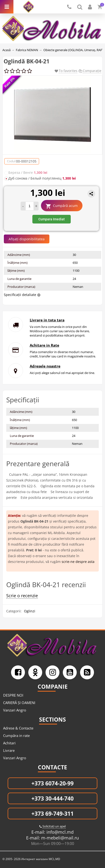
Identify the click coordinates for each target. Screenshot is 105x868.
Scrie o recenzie (22, 596)
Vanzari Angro (15, 710)
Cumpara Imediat (52, 219)
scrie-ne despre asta (78, 562)
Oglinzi (30, 611)
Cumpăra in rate (16, 735)
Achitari (9, 743)
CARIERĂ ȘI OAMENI (19, 703)
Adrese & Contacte (18, 728)
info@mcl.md (59, 832)
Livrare (9, 750)
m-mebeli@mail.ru (59, 838)
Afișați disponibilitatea (27, 239)
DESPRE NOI (13, 695)
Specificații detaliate (20, 295)
